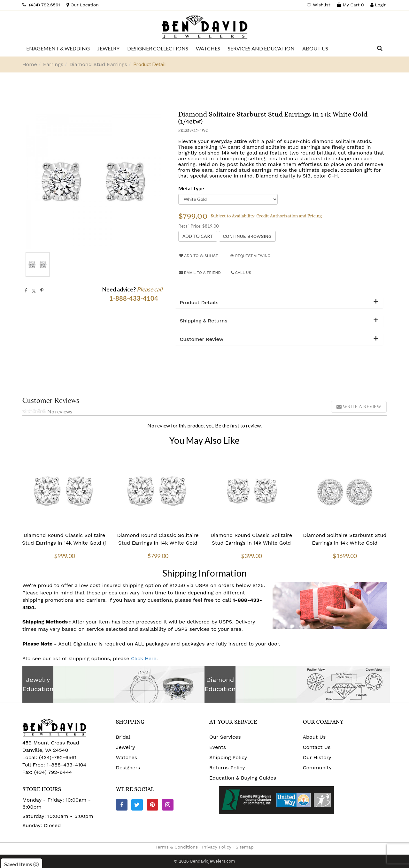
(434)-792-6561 (57, 757)
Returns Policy (227, 768)
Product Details (199, 303)
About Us (314, 737)
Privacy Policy (217, 847)
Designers (128, 768)
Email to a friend (200, 273)
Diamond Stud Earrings (98, 64)
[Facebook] (122, 805)
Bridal (123, 737)
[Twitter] (137, 805)
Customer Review (202, 339)
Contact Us (317, 747)
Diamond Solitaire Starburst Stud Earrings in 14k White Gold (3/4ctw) (345, 543)
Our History (317, 757)
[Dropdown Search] (380, 49)
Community (317, 768)
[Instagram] (168, 805)
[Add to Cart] (198, 236)
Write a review (359, 407)
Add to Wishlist (199, 256)
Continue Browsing (247, 236)
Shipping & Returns (204, 321)
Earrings (53, 64)
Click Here (144, 658)
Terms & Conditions (177, 847)
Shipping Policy (228, 757)
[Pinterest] (152, 805)
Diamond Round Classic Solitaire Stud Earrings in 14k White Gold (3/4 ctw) (158, 543)
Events (218, 747)
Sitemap (245, 847)
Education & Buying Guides (243, 778)
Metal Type (191, 188)
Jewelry (126, 747)
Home (30, 64)
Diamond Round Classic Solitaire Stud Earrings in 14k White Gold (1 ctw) (64, 543)
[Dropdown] (58, 49)
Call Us (241, 273)
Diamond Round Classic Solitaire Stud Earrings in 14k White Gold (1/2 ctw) (251, 543)
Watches (127, 757)
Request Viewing (250, 256)
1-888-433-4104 (66, 765)
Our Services (225, 737)
